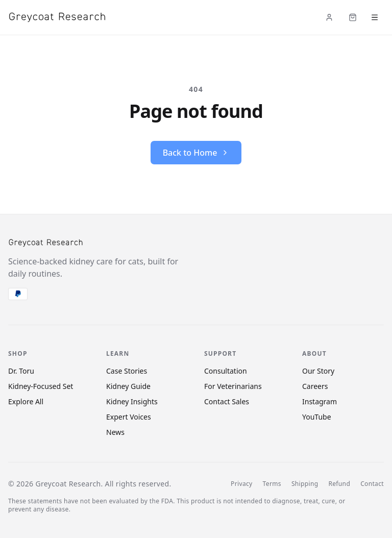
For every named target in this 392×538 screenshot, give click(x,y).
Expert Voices (129, 417)
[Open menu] (375, 17)
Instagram (320, 401)
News (115, 432)
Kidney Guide (128, 386)
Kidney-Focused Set (41, 386)
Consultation (226, 371)
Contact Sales (227, 401)
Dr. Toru (21, 371)
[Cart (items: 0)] (353, 17)
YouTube (317, 417)
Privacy (241, 484)
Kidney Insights (132, 401)
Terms (272, 484)
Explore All (26, 401)
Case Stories (127, 371)
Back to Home (196, 153)
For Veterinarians (233, 386)
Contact (372, 484)
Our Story (318, 371)
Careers (315, 386)
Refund (339, 484)
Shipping (305, 484)
